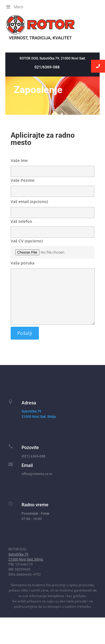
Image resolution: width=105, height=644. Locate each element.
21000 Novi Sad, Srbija (39, 417)
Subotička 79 (31, 411)
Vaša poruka (53, 293)
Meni (14, 7)
